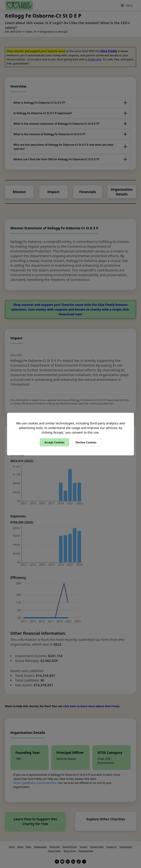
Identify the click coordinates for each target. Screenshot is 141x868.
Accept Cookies (54, 442)
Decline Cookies (86, 442)
